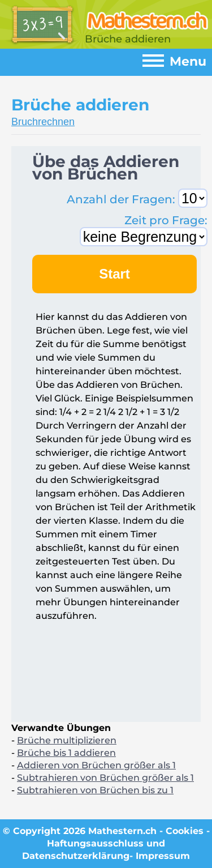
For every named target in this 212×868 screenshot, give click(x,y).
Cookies (185, 831)
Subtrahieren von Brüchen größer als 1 (105, 778)
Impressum (163, 856)
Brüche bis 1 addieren (66, 753)
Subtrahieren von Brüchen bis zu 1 (95, 790)
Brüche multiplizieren (67, 740)
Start (114, 274)
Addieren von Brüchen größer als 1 (96, 765)
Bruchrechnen (43, 122)
